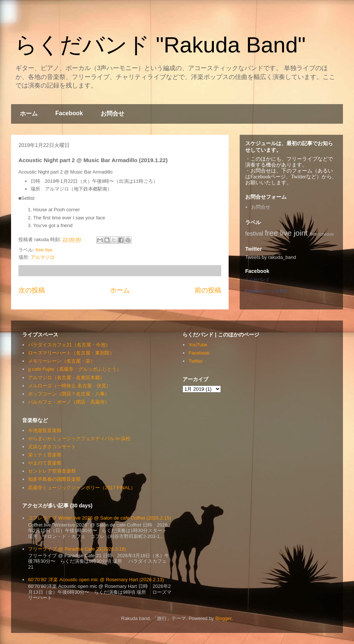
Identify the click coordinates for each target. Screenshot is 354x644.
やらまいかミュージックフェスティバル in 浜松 (79, 439)
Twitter (195, 361)
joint (301, 233)
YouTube (198, 345)
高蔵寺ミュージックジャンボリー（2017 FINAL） (81, 488)
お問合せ (112, 114)
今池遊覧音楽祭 (45, 430)
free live (44, 250)
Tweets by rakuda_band (271, 257)
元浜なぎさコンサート (52, 447)
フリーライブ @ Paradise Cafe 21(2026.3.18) (77, 549)
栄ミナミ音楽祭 (45, 455)
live (313, 234)
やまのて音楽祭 (45, 463)
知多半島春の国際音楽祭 (54, 479)
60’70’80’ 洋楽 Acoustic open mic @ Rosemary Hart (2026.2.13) (96, 580)
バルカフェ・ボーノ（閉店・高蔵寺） (69, 402)
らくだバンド (257, 280)
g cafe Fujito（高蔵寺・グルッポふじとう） (75, 369)
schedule (326, 234)
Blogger (223, 618)
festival (254, 234)
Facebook (69, 113)
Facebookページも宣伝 (266, 291)
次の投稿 (32, 290)
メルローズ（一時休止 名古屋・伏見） (70, 386)
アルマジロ (43, 257)
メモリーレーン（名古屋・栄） (62, 361)
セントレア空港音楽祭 (52, 471)
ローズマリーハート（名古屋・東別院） (71, 353)
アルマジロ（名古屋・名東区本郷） (66, 378)
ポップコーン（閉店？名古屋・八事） (69, 394)
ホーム (29, 114)
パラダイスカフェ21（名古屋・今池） (69, 345)
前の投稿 (208, 290)
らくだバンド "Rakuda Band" (160, 45)
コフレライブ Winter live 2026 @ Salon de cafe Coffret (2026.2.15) (99, 518)
